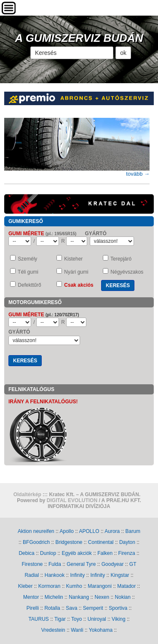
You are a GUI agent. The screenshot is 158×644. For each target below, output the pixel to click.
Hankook (55, 575)
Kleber (25, 586)
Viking (118, 619)
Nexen (102, 597)
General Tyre (81, 564)
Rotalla (52, 608)
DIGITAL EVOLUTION (72, 500)
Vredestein (53, 630)
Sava (71, 608)
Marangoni (100, 586)
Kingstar (120, 575)
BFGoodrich (36, 542)
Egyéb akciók (76, 553)
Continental (101, 542)
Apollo (66, 531)
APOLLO (89, 531)
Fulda (55, 564)
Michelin (54, 597)
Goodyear (113, 564)
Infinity (77, 575)
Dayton (127, 542)
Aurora (112, 531)
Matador (126, 586)
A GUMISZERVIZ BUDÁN (79, 38)
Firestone (32, 564)
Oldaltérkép (27, 495)
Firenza (127, 553)
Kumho (74, 586)
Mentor (31, 597)
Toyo (76, 619)
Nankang (79, 597)
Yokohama (101, 630)
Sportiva (118, 608)
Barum (133, 531)
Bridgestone (69, 542)
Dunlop (48, 553)
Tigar (60, 619)
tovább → (138, 174)
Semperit (93, 608)
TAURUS (38, 619)
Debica (26, 553)
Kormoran (50, 586)
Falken (105, 553)
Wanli (77, 630)
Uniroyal (97, 619)
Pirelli (33, 608)
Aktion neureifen (36, 531)
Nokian (123, 597)
